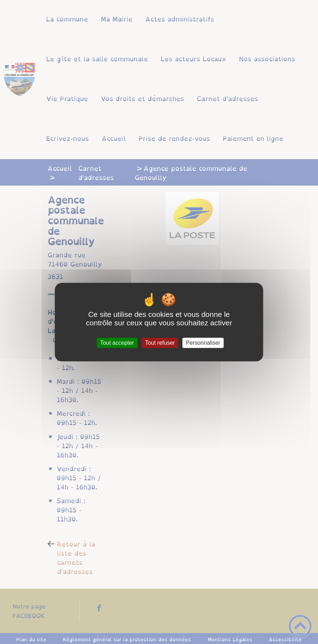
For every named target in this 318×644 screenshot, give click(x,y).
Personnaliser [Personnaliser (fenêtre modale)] (203, 343)
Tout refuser (160, 343)
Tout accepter (117, 343)
